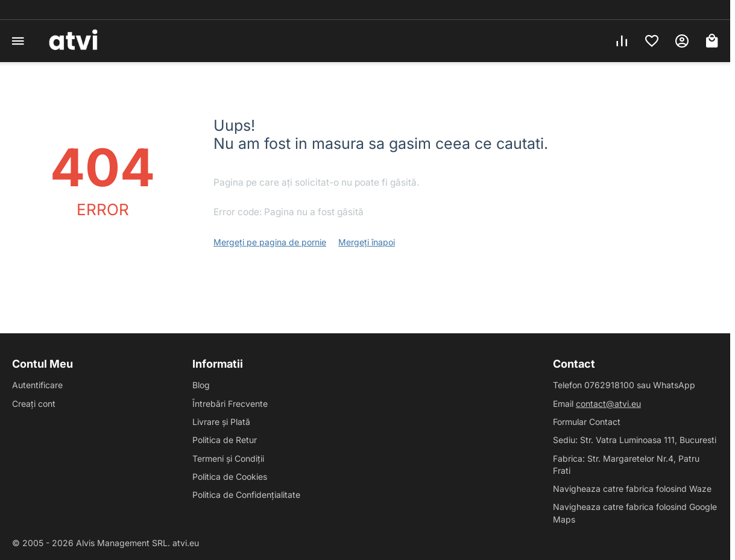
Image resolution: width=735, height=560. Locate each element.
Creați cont (34, 404)
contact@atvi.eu (608, 404)
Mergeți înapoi (367, 242)
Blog (201, 385)
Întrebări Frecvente (230, 404)
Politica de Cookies (230, 477)
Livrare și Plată (221, 422)
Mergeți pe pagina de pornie (270, 242)
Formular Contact (587, 422)
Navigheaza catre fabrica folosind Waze (632, 489)
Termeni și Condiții (228, 458)
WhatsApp (674, 385)
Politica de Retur (225, 440)
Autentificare (37, 385)
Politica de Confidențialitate (246, 495)
